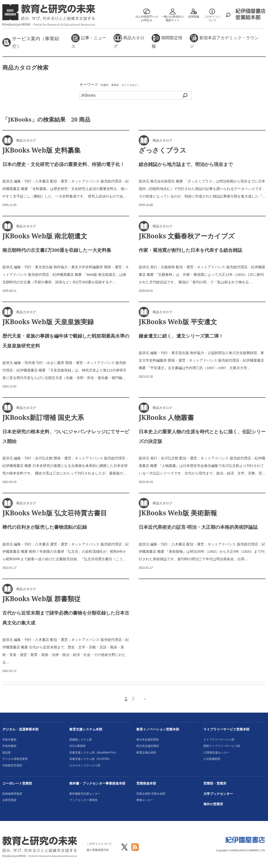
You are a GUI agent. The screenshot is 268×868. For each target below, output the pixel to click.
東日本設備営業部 (148, 740)
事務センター (145, 800)
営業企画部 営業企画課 (151, 794)
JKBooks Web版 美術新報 (178, 513)
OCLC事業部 (77, 746)
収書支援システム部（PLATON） (90, 759)
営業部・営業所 (215, 783)
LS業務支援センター (216, 753)
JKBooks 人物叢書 (166, 417)
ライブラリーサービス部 (219, 740)
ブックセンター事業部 (83, 800)
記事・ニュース (89, 41)
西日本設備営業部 (148, 746)
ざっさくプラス (163, 150)
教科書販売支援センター (85, 794)
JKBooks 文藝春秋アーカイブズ (187, 236)
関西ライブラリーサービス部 (222, 746)
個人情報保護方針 (98, 850)
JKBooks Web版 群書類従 (41, 599)
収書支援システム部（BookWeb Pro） (94, 753)
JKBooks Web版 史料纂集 (41, 150)
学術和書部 (9, 746)
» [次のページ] (145, 699)
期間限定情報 (167, 41)
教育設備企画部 (146, 753)
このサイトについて (99, 844)
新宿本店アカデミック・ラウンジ (224, 41)
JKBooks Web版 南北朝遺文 (45, 236)
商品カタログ (129, 41)
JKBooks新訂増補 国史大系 (43, 417)
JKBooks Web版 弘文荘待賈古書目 (55, 513)
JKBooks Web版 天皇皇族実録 (48, 322)
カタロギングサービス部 (85, 765)
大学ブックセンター (218, 794)
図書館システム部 (81, 740)
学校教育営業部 (12, 765)
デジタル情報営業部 (15, 759)
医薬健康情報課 (12, 794)
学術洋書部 (9, 740)
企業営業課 (9, 800)
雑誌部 (7, 753)
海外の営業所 (213, 804)
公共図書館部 (212, 759)
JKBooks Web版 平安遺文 (178, 322)
